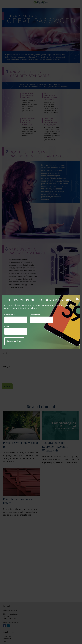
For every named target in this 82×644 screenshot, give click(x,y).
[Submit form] (14, 341)
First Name (9, 315)
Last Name (35, 315)
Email (7, 326)
